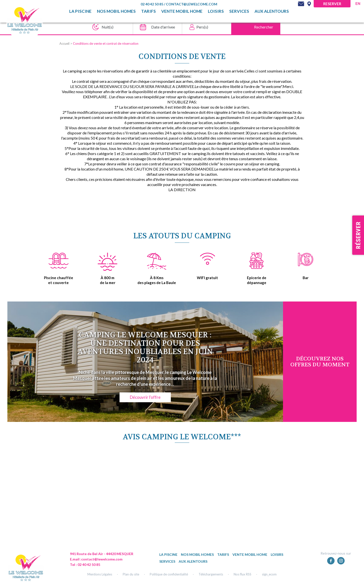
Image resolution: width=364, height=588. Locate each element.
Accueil (64, 43)
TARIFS (148, 11)
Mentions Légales (100, 574)
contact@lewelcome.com (192, 4)
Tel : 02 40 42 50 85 (85, 565)
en (358, 3)
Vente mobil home (182, 11)
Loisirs (216, 11)
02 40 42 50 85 (152, 4)
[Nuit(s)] (107, 27)
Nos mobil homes (116, 11)
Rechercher (264, 27)
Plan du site (131, 574)
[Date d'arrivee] (156, 27)
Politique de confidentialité (169, 574)
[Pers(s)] (205, 27)
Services (239, 11)
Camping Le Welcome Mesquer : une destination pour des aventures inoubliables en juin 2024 (145, 348)
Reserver (332, 4)
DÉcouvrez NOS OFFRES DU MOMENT (320, 362)
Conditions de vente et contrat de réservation (106, 43)
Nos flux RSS (243, 574)
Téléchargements (211, 574)
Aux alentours (272, 11)
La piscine (80, 11)
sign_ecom (269, 574)
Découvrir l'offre (145, 397)
